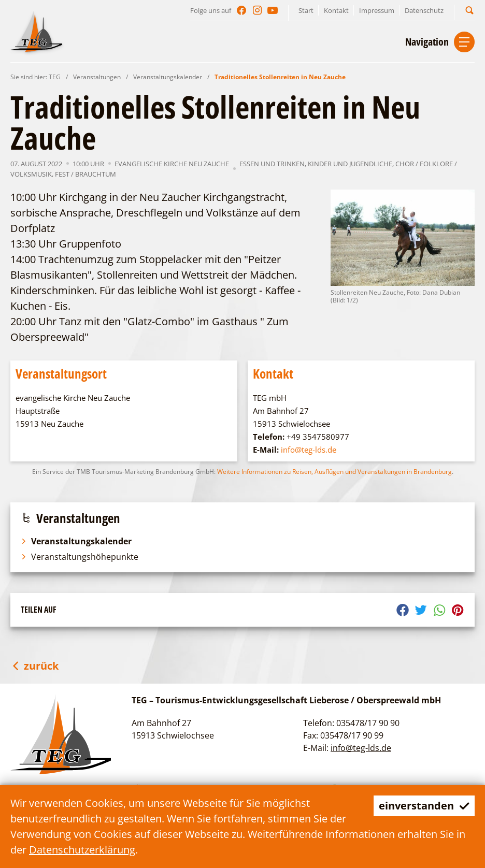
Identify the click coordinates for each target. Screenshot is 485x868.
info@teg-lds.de (309, 450)
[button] (469, 10)
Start (306, 10)
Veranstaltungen (97, 77)
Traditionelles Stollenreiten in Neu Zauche (280, 77)
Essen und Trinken (272, 164)
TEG (55, 77)
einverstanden (424, 806)
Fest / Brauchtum (85, 174)
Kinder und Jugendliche (350, 164)
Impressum (377, 10)
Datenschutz (424, 10)
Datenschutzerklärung (82, 850)
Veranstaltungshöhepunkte (80, 557)
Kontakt (336, 10)
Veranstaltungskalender (168, 77)
